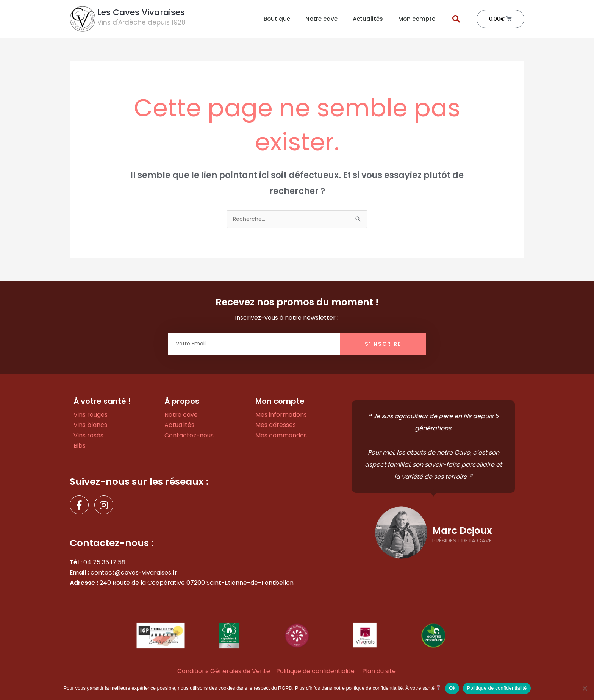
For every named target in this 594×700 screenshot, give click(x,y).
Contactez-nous (189, 436)
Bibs (80, 446)
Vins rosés (88, 436)
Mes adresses (276, 426)
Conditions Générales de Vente (224, 672)
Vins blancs (90, 426)
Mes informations (281, 415)
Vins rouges (91, 415)
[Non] (585, 688)
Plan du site (379, 672)
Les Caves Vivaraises (141, 12)
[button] (456, 19)
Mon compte (417, 19)
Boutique (277, 19)
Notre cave (321, 19)
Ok (452, 688)
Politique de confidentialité (315, 672)
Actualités (368, 19)
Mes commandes (281, 436)
